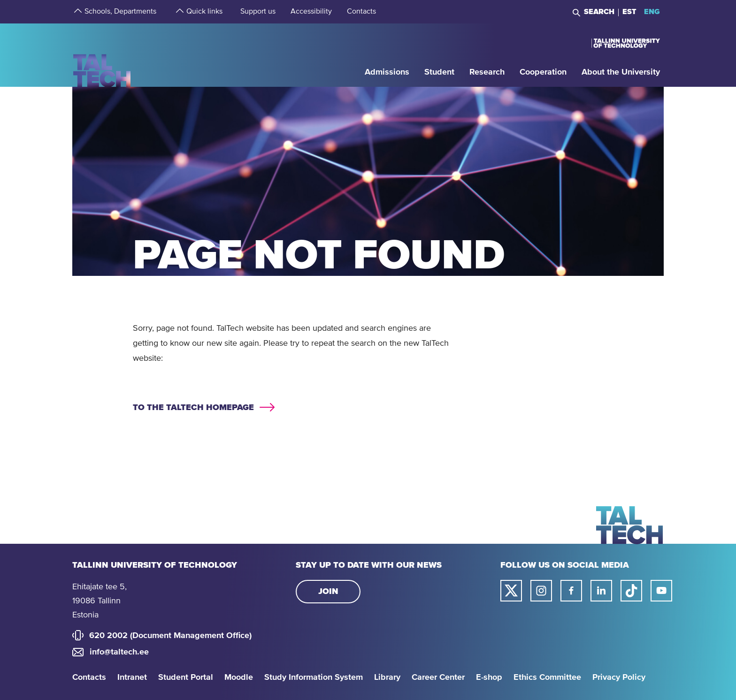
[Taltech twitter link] (511, 591)
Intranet (132, 677)
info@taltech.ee (119, 652)
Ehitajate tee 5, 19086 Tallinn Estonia (100, 601)
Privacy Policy (619, 677)
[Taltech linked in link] (601, 591)
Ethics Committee (547, 677)
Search (599, 12)
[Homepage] (102, 55)
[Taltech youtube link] (661, 591)
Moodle (239, 677)
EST (629, 12)
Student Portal (186, 677)
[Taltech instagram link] (541, 591)
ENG (652, 12)
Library (387, 677)
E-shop (489, 677)
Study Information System (314, 677)
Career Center (438, 677)
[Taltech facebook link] (571, 591)
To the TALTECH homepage (193, 408)
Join (328, 592)
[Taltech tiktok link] (631, 591)
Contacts (89, 677)
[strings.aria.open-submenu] (77, 12)
